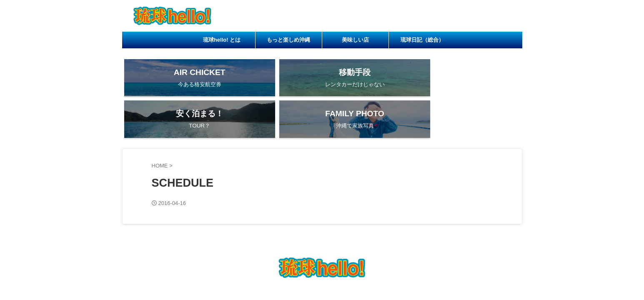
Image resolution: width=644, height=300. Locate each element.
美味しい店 (355, 40)
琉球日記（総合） (422, 40)
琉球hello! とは (222, 40)
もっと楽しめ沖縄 (288, 40)
